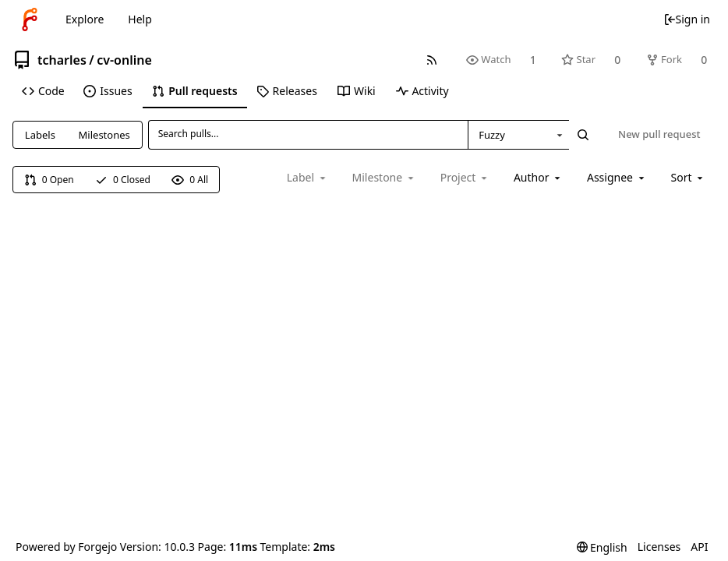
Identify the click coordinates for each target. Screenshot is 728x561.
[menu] (689, 177)
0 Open (49, 180)
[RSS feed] (431, 60)
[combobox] (518, 135)
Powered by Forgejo (66, 547)
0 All (190, 180)
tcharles (62, 60)
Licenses (659, 547)
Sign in (687, 19)
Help (140, 19)
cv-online (124, 60)
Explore (85, 19)
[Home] (30, 19)
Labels (40, 135)
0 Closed (123, 180)
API (699, 547)
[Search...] (583, 135)
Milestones (104, 135)
